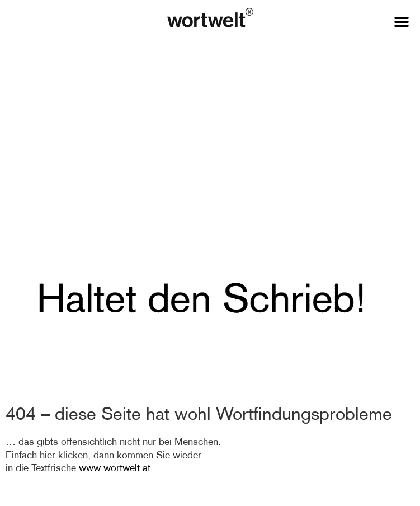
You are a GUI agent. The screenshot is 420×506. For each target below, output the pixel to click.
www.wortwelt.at (115, 468)
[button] (402, 21)
